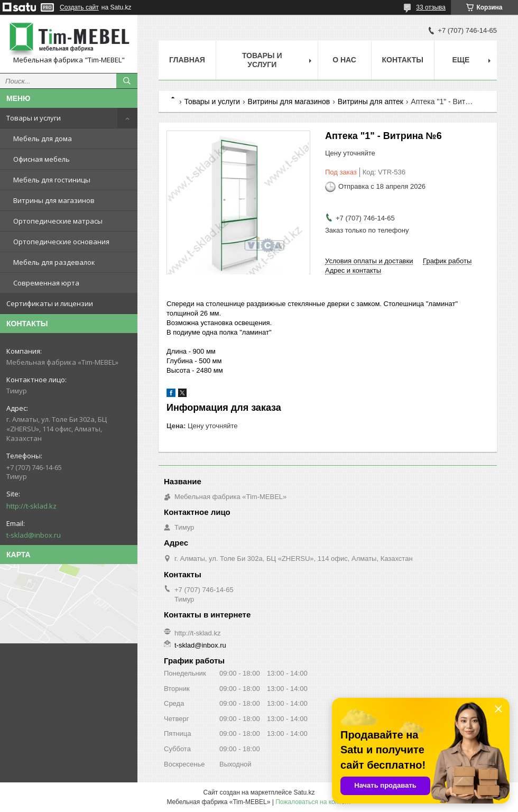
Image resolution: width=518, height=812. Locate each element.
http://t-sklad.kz (31, 506)
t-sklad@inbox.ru (34, 535)
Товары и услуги (34, 118)
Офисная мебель (41, 159)
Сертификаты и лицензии (50, 303)
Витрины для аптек (371, 101)
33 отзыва (431, 7)
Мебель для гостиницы (52, 180)
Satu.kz (304, 792)
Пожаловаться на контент (313, 802)
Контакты (403, 60)
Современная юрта (46, 283)
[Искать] (127, 81)
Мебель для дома (43, 139)
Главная (187, 60)
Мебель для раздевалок (54, 262)
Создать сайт (79, 7)
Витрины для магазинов (54, 200)
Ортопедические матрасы (58, 221)
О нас (344, 60)
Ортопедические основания (61, 242)
